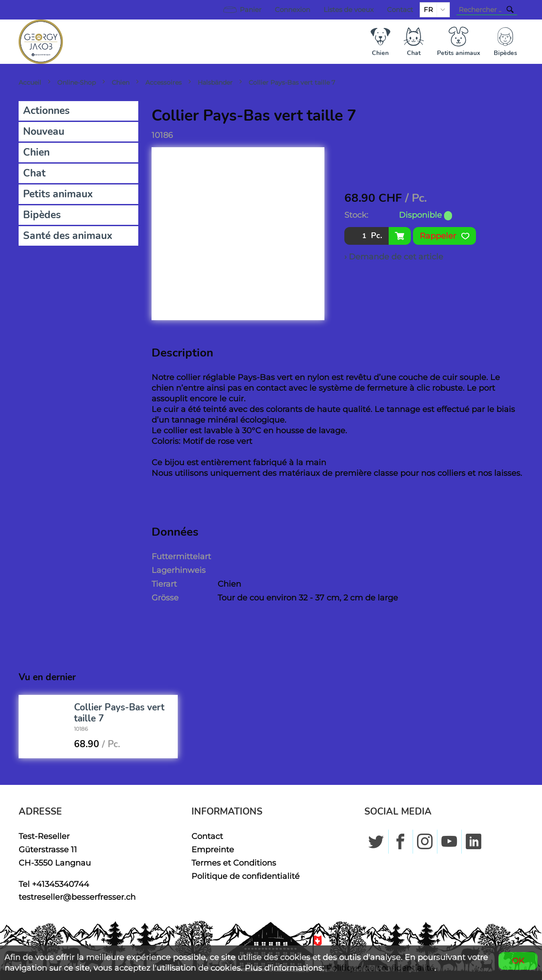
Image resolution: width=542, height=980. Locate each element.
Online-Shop (76, 82)
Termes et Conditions (234, 863)
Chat (34, 173)
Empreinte (213, 849)
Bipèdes (42, 215)
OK (518, 961)
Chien (121, 82)
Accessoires (164, 82)
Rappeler (445, 236)
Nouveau (44, 131)
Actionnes (46, 111)
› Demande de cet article (394, 257)
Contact (400, 10)
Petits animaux (58, 194)
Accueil (30, 82)
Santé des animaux (68, 236)
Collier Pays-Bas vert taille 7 (292, 82)
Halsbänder (215, 82)
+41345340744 (60, 884)
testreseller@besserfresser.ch (77, 897)
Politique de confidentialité (246, 876)
